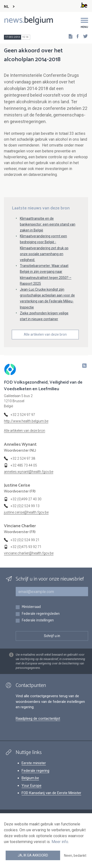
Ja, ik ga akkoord (33, 855)
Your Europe (32, 786)
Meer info (60, 842)
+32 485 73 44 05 (24, 465)
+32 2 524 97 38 (23, 458)
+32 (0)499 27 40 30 (26, 499)
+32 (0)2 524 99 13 (25, 506)
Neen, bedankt (75, 856)
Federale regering (35, 771)
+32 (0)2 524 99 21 (25, 540)
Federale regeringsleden (41, 614)
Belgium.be (30, 778)
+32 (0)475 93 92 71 (26, 547)
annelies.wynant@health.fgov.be (29, 472)
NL (6, 7)
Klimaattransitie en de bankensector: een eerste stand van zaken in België (48, 224)
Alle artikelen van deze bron (45, 334)
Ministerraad (31, 607)
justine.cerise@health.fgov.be (26, 512)
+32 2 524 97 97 (23, 415)
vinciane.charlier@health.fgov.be (29, 553)
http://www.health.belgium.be (26, 421)
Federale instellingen (38, 621)
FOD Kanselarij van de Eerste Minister (51, 793)
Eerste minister (34, 763)
